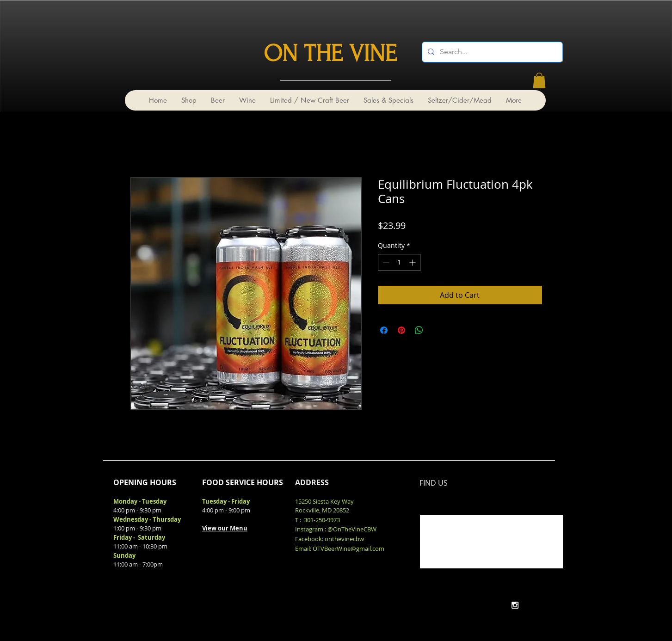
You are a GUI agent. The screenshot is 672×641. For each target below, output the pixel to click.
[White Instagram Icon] (515, 605)
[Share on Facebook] (384, 330)
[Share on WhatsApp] (419, 330)
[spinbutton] (399, 262)
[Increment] (413, 262)
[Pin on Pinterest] (401, 330)
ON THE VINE (330, 54)
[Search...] (491, 52)
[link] (539, 80)
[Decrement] (385, 262)
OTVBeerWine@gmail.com (348, 549)
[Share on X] (437, 330)
